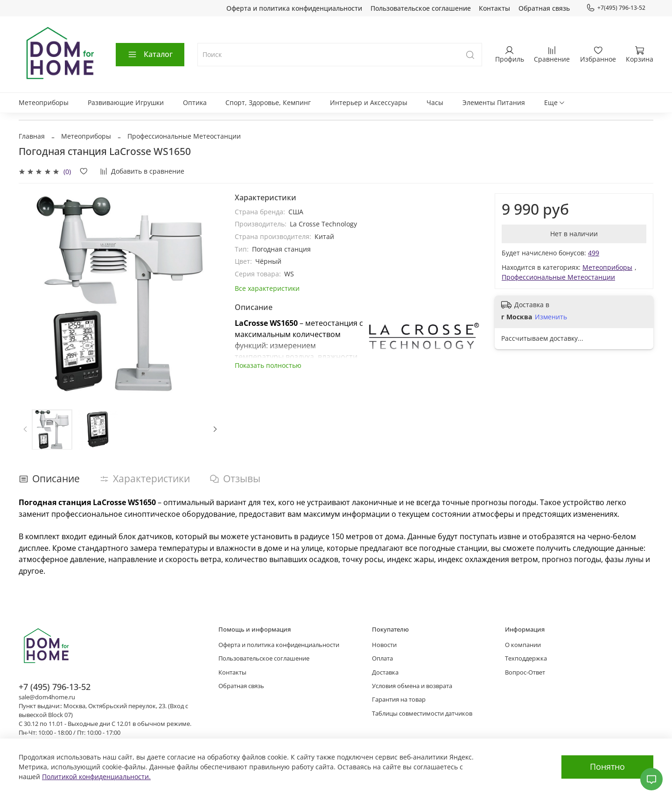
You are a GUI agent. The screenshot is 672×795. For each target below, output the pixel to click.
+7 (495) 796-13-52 (55, 687)
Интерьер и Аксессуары (369, 102)
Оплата (382, 658)
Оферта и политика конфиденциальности (294, 8)
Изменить (551, 317)
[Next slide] (215, 429)
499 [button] (594, 253)
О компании (523, 645)
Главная (32, 136)
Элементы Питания (494, 102)
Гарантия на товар (399, 700)
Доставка (385, 672)
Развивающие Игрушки (126, 102)
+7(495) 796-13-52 (616, 8)
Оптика (195, 102)
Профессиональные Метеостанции (184, 136)
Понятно (607, 767)
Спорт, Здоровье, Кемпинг (268, 102)
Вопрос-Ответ (525, 672)
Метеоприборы (44, 102)
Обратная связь (544, 8)
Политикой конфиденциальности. (96, 777)
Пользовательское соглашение (421, 8)
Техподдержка (526, 658)
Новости (384, 645)
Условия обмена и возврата (412, 686)
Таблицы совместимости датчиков (422, 714)
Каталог (150, 54)
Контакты (494, 8)
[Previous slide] (25, 429)
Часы (435, 102)
